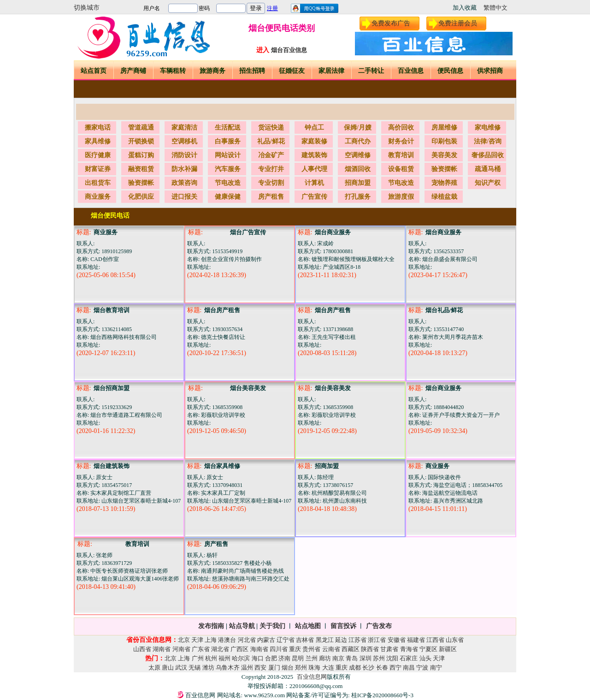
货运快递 (271, 128)
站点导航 (242, 626)
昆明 (298, 658)
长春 (382, 667)
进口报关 (184, 197)
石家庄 (409, 658)
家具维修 (98, 141)
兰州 (312, 658)
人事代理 (314, 169)
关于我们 (272, 626)
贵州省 (311, 649)
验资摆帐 (444, 169)
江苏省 (357, 640)
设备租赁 (401, 169)
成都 (355, 667)
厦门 (274, 667)
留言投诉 (343, 626)
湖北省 (220, 649)
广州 (198, 658)
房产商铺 (133, 71)
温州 (247, 667)
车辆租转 (173, 71)
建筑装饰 (314, 155)
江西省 (435, 640)
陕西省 (370, 649)
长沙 (368, 667)
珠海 (314, 667)
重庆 (295, 649)
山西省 (142, 649)
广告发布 (379, 626)
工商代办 (358, 141)
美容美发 (444, 155)
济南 (284, 658)
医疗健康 (98, 155)
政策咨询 (184, 183)
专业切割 (271, 183)
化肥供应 (141, 197)
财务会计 (401, 141)
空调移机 (184, 141)
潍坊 (208, 667)
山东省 (455, 640)
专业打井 (271, 169)
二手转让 (371, 71)
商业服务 (98, 197)
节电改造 (228, 183)
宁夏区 (428, 649)
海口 (258, 658)
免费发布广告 (391, 23)
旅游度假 (401, 197)
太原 (154, 667)
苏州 (379, 658)
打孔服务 (358, 197)
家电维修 (488, 128)
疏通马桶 (488, 169)
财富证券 (98, 169)
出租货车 (98, 183)
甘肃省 (389, 649)
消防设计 (184, 155)
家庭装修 (314, 141)
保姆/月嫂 (358, 128)
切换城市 (87, 8)
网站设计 (228, 155)
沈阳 (392, 658)
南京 (338, 658)
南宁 (436, 667)
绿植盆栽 (444, 197)
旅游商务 (212, 71)
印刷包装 (444, 141)
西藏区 (351, 649)
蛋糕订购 (141, 155)
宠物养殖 (444, 183)
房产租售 (271, 197)
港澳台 (227, 640)
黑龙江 (325, 640)
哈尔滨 (241, 658)
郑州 (301, 667)
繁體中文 (496, 8)
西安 (260, 667)
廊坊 (325, 658)
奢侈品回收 (488, 155)
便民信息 (450, 71)
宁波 (422, 667)
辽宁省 (286, 640)
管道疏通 (141, 128)
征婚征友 (292, 71)
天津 (197, 640)
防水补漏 (184, 169)
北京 (184, 640)
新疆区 (448, 649)
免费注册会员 (458, 23)
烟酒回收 (358, 169)
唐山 (168, 667)
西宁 (395, 667)
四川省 (279, 649)
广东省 (201, 649)
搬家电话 (98, 128)
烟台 (288, 667)
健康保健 (228, 197)
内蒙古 (266, 640)
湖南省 (162, 649)
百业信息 (411, 71)
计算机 (314, 183)
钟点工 (314, 128)
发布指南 (211, 626)
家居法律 (331, 71)
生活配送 (228, 128)
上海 (211, 640)
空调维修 (358, 155)
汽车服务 (228, 169)
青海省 (409, 649)
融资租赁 (141, 169)
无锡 (195, 667)
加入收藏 (465, 8)
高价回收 (401, 128)
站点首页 (94, 71)
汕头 (425, 658)
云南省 (331, 649)
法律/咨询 (488, 141)
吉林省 (305, 640)
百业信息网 (312, 677)
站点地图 (307, 626)
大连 (328, 667)
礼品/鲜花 (271, 141)
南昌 (409, 667)
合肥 (271, 658)
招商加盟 (358, 183)
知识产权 (488, 183)
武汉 (181, 667)
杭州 (211, 658)
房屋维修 (444, 128)
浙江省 (377, 640)
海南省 (259, 649)
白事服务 (228, 141)
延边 (341, 640)
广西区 (239, 649)
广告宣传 (314, 197)
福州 (224, 658)
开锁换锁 (141, 141)
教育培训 (401, 155)
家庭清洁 (184, 128)
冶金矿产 (271, 155)
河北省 (247, 640)
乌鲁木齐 (228, 667)
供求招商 (490, 71)
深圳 (366, 658)
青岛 (352, 658)
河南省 (181, 649)
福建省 (416, 640)
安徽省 (397, 640)
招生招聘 (252, 71)
